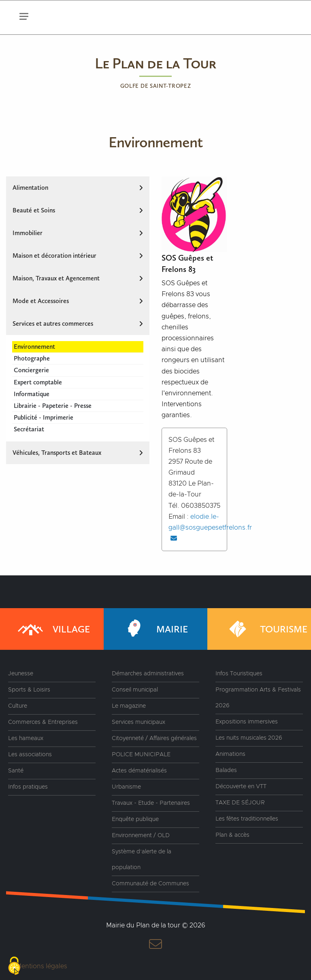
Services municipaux (138, 722)
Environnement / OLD (141, 836)
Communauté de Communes (150, 884)
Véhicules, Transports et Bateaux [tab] (78, 453)
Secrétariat (29, 429)
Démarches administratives (148, 674)
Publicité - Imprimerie (44, 417)
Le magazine (129, 706)
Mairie (154, 629)
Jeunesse (21, 674)
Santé (16, 771)
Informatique (32, 394)
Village (53, 629)
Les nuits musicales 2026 (249, 738)
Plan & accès (232, 835)
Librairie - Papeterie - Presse (53, 406)
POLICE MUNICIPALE (141, 755)
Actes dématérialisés (139, 771)
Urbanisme (126, 787)
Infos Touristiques (239, 674)
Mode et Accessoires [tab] (78, 301)
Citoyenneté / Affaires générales (154, 738)
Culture (18, 706)
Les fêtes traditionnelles (247, 819)
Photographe (32, 358)
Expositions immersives (247, 722)
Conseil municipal (135, 690)
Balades (226, 770)
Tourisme (265, 629)
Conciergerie (31, 370)
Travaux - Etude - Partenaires (151, 803)
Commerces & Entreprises (43, 722)
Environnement (34, 347)
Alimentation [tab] (78, 188)
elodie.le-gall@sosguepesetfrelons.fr (210, 527)
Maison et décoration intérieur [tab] (78, 256)
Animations (230, 754)
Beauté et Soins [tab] (78, 210)
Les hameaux (26, 738)
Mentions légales (42, 966)
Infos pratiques (28, 787)
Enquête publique (135, 819)
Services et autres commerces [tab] (78, 323)
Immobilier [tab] (78, 233)
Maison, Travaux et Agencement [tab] (78, 278)
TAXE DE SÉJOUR (240, 803)
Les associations (30, 755)
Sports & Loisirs (29, 690)
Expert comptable (38, 382)
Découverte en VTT (241, 787)
